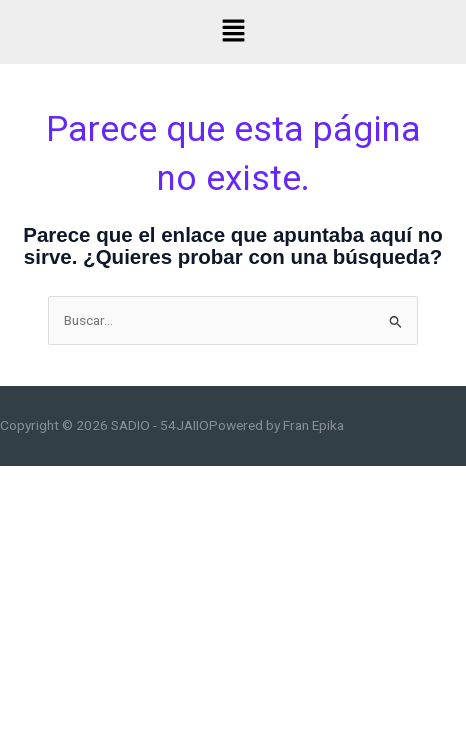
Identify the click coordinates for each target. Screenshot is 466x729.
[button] (233, 32)
